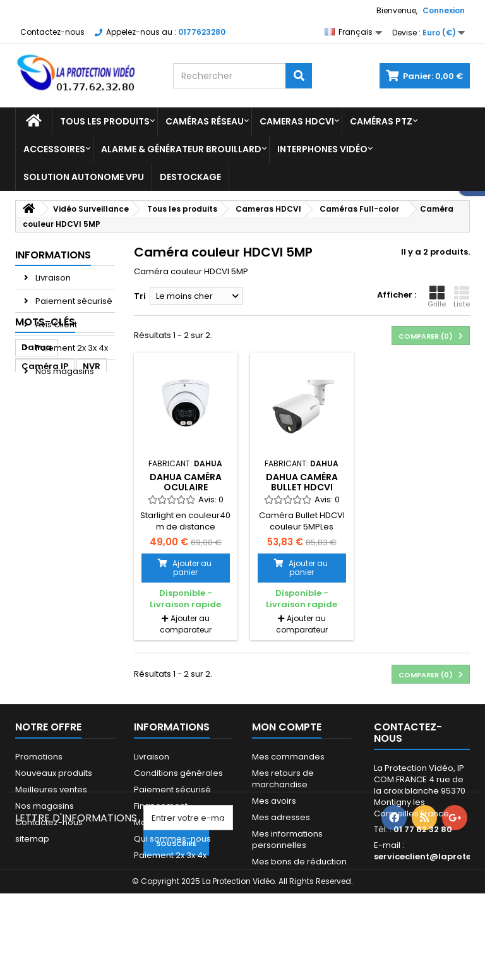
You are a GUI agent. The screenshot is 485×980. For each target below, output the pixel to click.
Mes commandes (288, 757)
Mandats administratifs (181, 822)
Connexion (444, 10)
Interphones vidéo (322, 149)
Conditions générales (178, 773)
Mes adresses (281, 817)
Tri (140, 296)
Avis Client (55, 324)
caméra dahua (55, 467)
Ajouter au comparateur (186, 624)
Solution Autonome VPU (84, 177)
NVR (92, 448)
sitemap (32, 839)
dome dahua (51, 543)
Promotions (39, 757)
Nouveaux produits (54, 773)
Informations (53, 255)
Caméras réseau (205, 121)
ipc (78, 524)
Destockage (190, 177)
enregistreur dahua (49, 567)
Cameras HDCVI (297, 121)
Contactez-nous (52, 32)
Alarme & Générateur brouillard (181, 149)
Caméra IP (45, 448)
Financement (161, 806)
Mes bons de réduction (299, 862)
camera (39, 524)
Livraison (52, 278)
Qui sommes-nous (172, 839)
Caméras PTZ (381, 121)
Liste (462, 297)
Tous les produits (105, 121)
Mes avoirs (274, 801)
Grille (437, 297)
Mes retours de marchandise (283, 779)
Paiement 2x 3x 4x (71, 348)
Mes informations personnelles (287, 839)
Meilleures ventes (51, 789)
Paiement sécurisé (73, 301)
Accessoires (54, 149)
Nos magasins (64, 371)
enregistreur (49, 505)
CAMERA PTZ (48, 486)
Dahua (37, 429)
